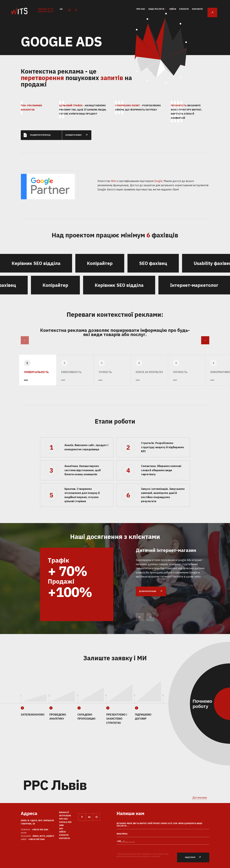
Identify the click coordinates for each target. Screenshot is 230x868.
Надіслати (195, 857)
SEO (61, 829)
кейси (173, 9)
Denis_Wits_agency (43, 836)
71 (186, 39)
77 (147, 23)
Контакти (197, 9)
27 (147, 81)
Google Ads (65, 822)
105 (137, 26)
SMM (61, 825)
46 (137, 72)
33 (180, 77)
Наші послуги (156, 9)
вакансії (64, 812)
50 (166, 83)
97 (181, 23)
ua (61, 9)
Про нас (141, 9)
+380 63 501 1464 (40, 830)
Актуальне (65, 816)
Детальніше (200, 798)
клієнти (184, 9)
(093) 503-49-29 (45, 9)
